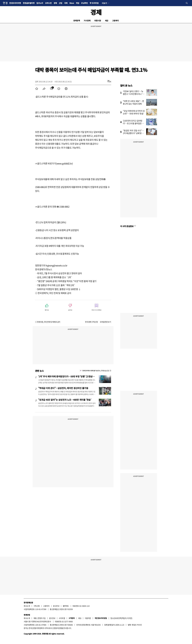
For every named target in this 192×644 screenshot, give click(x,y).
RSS (80, 618)
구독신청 (37, 606)
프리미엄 (95, 3)
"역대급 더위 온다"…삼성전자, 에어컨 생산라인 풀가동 (63, 388)
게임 (77, 3)
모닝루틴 (84, 3)
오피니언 (48, 3)
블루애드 (66, 606)
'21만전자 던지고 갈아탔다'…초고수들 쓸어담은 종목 (133, 123)
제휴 (35, 618)
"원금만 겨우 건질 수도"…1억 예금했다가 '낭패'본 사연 (133, 133)
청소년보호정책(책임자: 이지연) (121, 618)
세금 (107, 21)
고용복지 (115, 21)
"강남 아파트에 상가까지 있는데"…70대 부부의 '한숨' (134, 112)
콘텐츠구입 (42, 618)
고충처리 (46, 606)
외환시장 (98, 21)
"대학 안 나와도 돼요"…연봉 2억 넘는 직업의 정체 (133, 102)
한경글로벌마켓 (29, 3)
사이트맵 (62, 618)
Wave (72, 3)
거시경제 (87, 21)
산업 (61, 3)
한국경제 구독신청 (91, 322)
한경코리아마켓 (15, 3)
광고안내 (56, 606)
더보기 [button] (104, 3)
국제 (66, 3)
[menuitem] (37, 89)
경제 (55, 3)
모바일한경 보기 (105, 322)
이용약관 (88, 618)
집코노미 (40, 3)
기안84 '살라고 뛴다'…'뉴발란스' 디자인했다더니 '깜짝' (134, 94)
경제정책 (77, 21)
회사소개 (27, 606)
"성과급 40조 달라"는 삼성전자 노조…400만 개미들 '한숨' (65, 400)
